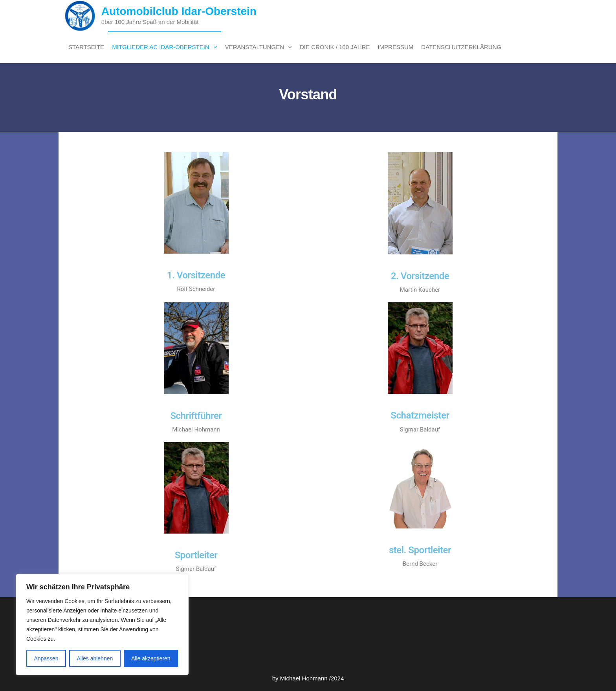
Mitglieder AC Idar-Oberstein (161, 47)
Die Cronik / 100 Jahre (335, 47)
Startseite (86, 47)
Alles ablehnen (95, 658)
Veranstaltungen (255, 47)
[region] (102, 625)
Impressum (395, 47)
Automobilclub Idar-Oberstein (179, 11)
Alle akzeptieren (151, 658)
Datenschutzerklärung (461, 47)
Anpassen (46, 658)
